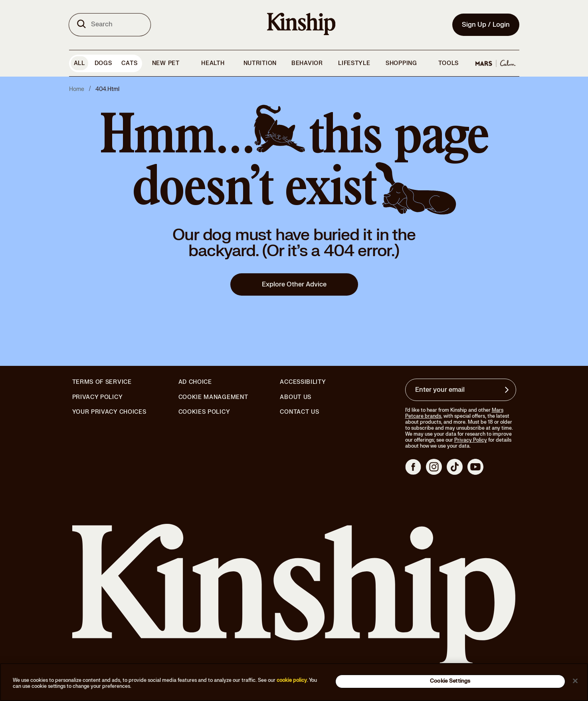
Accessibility (303, 382)
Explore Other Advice (294, 284)
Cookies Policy (204, 412)
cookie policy (292, 680)
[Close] (575, 681)
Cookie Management (213, 397)
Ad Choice (195, 382)
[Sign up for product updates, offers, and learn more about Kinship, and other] (508, 390)
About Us (296, 397)
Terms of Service (102, 382)
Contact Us (299, 412)
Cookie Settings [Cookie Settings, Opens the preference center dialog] (450, 681)
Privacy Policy (98, 397)
